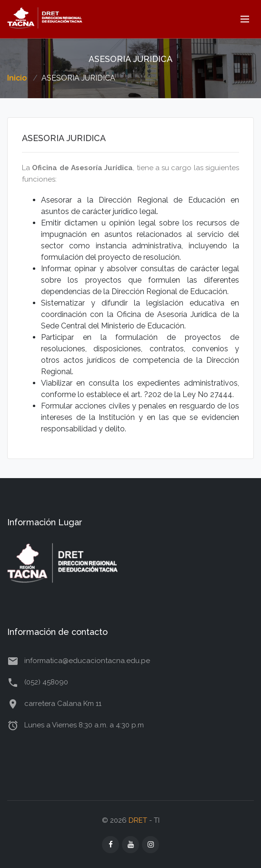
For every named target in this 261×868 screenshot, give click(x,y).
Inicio (17, 78)
